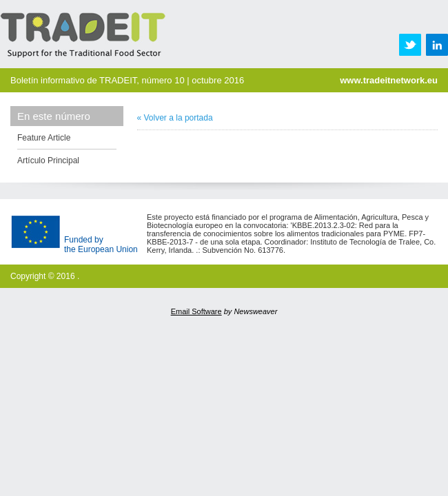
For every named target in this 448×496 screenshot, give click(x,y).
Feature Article (44, 138)
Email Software (196, 311)
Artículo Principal (48, 161)
